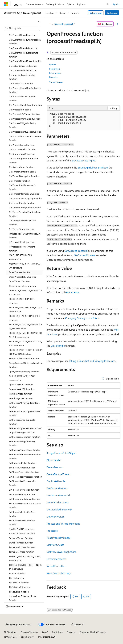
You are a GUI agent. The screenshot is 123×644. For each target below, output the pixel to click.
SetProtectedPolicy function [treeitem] (23, 463)
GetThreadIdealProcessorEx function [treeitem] (22, 187)
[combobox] (22, 28)
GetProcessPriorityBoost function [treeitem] (25, 132)
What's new (96, 13)
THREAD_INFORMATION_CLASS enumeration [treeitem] (25, 558)
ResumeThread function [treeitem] (21, 394)
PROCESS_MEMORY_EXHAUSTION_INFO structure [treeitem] (25, 326)
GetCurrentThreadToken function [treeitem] (25, 61)
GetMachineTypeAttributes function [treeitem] (22, 77)
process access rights (83, 160)
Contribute (57, 632)
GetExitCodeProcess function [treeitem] (23, 66)
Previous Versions (29, 632)
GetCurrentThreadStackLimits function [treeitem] (23, 55)
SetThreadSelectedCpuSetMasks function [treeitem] (25, 505)
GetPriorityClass (55, 516)
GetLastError (72, 292)
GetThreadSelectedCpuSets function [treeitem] (22, 223)
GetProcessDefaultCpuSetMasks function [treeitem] (25, 90)
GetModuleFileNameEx (59, 509)
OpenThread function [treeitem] (19, 281)
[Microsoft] (6, 4)
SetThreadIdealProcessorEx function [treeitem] (22, 483)
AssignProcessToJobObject (61, 453)
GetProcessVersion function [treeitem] (23, 149)
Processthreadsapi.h (64, 24)
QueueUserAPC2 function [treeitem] (22, 389)
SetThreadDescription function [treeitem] (24, 472)
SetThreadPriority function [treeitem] (22, 494)
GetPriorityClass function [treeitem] (21, 83)
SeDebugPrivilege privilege (93, 167)
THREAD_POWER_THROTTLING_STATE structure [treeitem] (25, 567)
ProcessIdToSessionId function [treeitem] (24, 358)
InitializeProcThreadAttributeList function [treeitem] (25, 236)
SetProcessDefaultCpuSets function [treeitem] (22, 422)
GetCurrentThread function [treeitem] (22, 35)
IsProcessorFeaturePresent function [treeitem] (22, 249)
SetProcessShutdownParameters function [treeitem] (25, 456)
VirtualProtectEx (55, 566)
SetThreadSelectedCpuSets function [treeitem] (22, 514)
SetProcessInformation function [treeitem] (25, 437)
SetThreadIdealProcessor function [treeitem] (25, 477)
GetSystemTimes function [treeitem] (22, 167)
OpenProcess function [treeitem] (20, 272)
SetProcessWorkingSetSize (61, 552)
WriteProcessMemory (59, 573)
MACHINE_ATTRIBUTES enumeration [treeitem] (20, 257)
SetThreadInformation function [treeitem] (24, 490)
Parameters (55, 69)
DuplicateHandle (56, 481)
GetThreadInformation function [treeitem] (24, 194)
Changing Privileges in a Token (82, 318)
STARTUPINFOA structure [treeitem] (21, 529)
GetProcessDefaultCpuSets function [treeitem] (22, 98)
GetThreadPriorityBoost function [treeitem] (25, 208)
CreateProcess (55, 467)
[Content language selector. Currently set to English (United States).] (18, 625)
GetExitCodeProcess (58, 502)
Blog (44, 632)
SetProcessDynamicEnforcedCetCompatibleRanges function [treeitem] (25, 430)
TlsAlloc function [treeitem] (17, 573)
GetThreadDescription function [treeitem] (24, 176)
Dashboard (112, 13)
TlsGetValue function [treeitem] (19, 583)
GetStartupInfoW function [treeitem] (22, 154)
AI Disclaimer (10, 632)
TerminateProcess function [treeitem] (22, 547)
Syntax (52, 65)
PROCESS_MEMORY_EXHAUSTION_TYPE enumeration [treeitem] (25, 335)
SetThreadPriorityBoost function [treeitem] (25, 499)
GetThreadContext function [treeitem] (22, 172)
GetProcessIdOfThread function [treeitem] (24, 114)
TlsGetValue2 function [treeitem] (20, 587)
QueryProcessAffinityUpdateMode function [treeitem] (26, 365)
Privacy (70, 632)
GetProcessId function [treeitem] (20, 110)
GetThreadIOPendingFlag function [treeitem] (26, 198)
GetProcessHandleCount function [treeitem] (25, 105)
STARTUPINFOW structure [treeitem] (22, 533)
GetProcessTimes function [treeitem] (22, 145)
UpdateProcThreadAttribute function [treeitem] (23, 598)
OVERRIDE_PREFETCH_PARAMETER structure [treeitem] (25, 292)
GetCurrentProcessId (76, 251)
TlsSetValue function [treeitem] (19, 592)
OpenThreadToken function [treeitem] (22, 286)
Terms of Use (10, 637)
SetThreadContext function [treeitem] (22, 468)
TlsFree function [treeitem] (17, 578)
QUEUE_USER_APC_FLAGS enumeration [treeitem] (22, 378)
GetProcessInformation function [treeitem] (25, 119)
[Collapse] (39, 21)
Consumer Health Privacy (92, 632)
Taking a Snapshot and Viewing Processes (92, 361)
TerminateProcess (56, 559)
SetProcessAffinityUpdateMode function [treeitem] (24, 405)
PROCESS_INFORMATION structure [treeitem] (22, 301)
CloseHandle (58, 346)
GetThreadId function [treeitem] (19, 181)
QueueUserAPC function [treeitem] (21, 385)
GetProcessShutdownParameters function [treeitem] (25, 138)
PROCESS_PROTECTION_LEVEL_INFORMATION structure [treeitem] (26, 352)
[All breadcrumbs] (49, 24)
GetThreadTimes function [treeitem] (21, 229)
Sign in (116, 4)
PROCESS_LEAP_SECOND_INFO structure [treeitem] (25, 318)
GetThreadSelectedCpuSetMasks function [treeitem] (25, 214)
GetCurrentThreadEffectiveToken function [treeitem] (25, 42)
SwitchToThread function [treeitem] (21, 543)
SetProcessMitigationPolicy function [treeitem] (22, 443)
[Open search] (108, 4)
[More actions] (118, 24)
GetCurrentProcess (84, 255)
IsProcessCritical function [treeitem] (21, 242)
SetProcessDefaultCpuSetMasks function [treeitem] (25, 413)
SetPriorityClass (55, 545)
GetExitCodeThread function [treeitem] (23, 70)
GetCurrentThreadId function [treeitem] (23, 48)
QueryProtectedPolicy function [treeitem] (24, 372)
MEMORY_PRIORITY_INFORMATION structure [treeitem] (25, 266)
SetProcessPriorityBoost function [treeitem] (25, 450)
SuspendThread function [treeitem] (21, 538)
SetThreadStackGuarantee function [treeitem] (22, 522)
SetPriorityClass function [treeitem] (21, 398)
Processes (52, 531)
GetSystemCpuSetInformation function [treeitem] (24, 160)
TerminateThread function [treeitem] (22, 552)
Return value (55, 73)
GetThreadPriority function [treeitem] (22, 203)
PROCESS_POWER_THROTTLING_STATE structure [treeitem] (25, 343)
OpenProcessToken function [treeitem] (23, 277)
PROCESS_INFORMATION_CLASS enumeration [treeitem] (25, 309)
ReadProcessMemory (58, 538)
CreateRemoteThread (58, 474)
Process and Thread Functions (63, 524)
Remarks (53, 77)
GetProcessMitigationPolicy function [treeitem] (22, 125)
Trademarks (26, 637)
